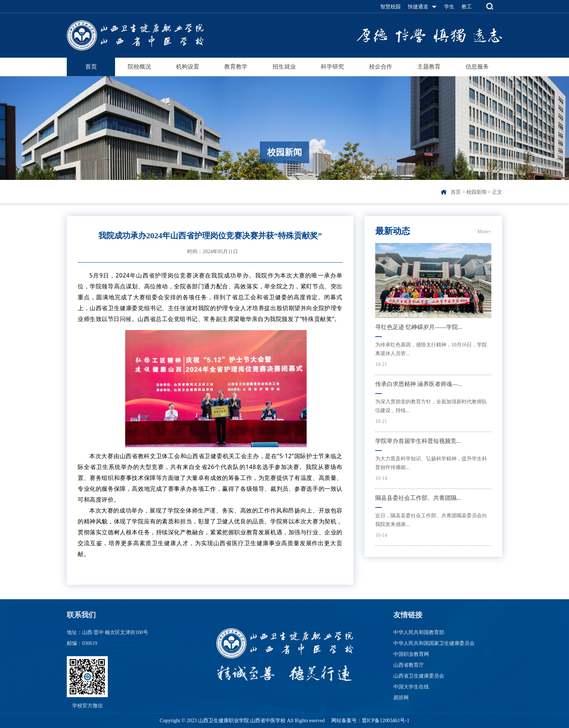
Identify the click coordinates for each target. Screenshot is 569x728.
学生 (449, 7)
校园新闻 (476, 192)
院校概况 (139, 67)
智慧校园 (390, 7)
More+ (484, 232)
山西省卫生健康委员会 (419, 676)
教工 (467, 7)
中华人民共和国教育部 (419, 632)
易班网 (401, 698)
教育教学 (236, 67)
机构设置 (188, 67)
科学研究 (332, 67)
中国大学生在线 (411, 687)
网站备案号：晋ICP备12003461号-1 (370, 721)
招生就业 (284, 67)
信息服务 (477, 67)
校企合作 (381, 67)
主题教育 (429, 67)
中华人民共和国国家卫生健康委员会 (434, 643)
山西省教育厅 (409, 665)
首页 (91, 67)
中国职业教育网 (411, 654)
